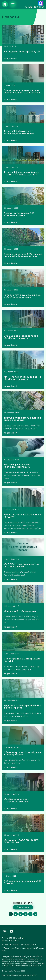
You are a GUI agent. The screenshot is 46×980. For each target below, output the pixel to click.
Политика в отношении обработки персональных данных (19, 975)
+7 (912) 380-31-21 (35, 7)
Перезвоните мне (10, 941)
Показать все (23, 907)
